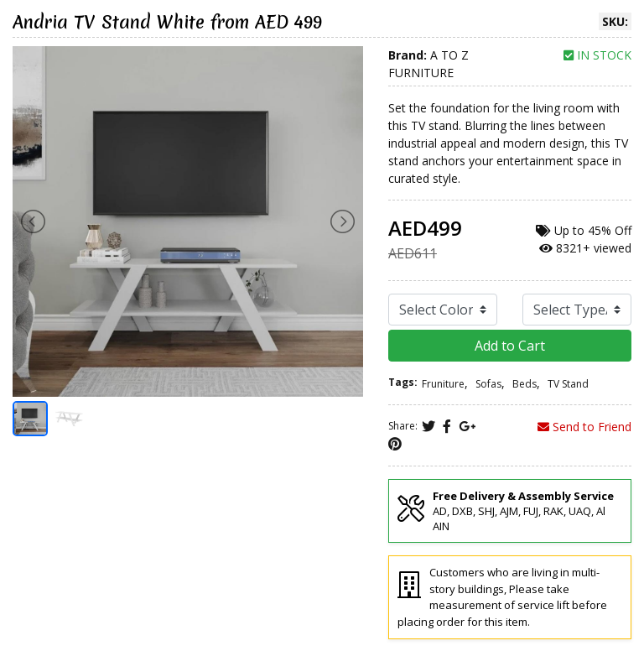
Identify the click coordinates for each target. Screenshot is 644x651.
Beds (525, 384)
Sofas (488, 384)
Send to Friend (584, 427)
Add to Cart (510, 346)
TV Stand (568, 384)
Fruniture (443, 384)
